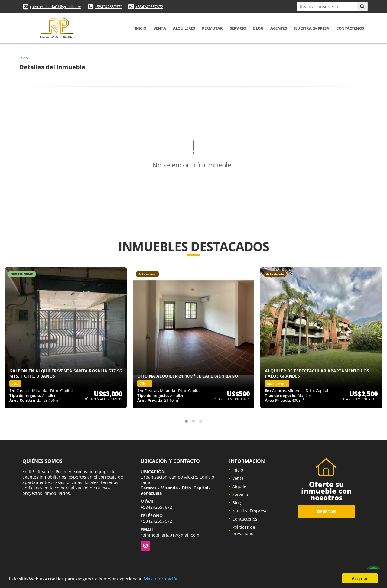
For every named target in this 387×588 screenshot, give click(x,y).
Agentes (279, 28)
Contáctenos (350, 28)
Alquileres (184, 28)
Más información (161, 579)
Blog (258, 28)
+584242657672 (108, 7)
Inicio (141, 28)
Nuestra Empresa (312, 28)
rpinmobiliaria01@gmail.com (56, 7)
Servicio (238, 28)
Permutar (212, 28)
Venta (160, 28)
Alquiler (240, 486)
